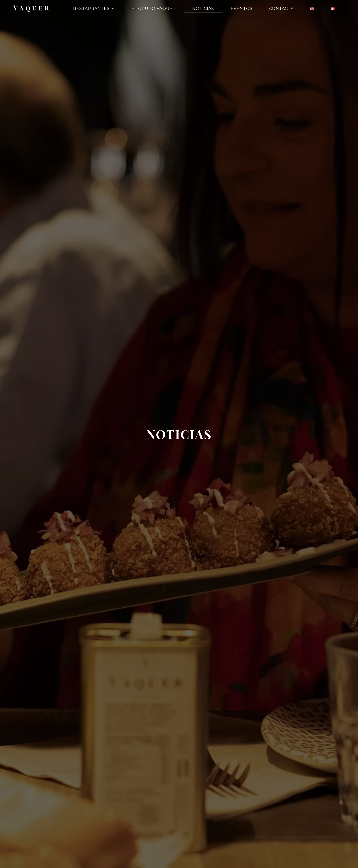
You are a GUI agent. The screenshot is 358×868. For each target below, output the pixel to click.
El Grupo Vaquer (154, 9)
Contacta (281, 9)
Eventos (242, 9)
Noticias (203, 9)
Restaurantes (94, 9)
